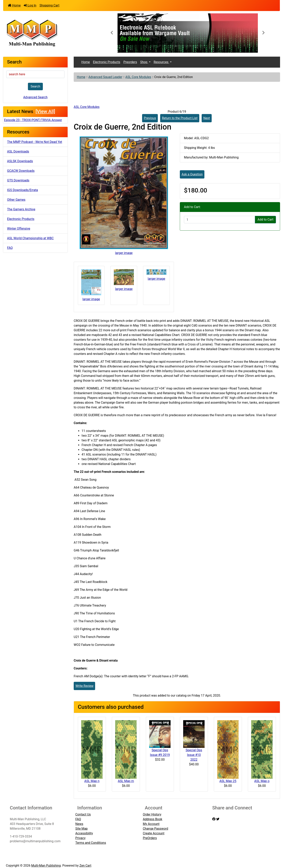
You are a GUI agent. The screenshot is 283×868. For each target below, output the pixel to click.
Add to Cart (265, 220)
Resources (161, 62)
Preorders (130, 62)
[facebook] (214, 819)
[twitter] (218, 819)
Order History (152, 814)
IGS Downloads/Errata (23, 190)
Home (14, 5)
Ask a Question (192, 174)
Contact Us (83, 814)
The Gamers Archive (21, 209)
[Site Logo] (49, 33)
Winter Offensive (19, 229)
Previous (150, 118)
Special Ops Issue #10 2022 (194, 755)
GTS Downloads (18, 180)
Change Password (156, 829)
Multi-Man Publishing (46, 866)
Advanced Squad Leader (105, 77)
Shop (144, 62)
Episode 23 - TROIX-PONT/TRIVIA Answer (33, 120)
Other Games (16, 200)
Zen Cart (85, 866)
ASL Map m (126, 781)
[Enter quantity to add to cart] (220, 220)
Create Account (154, 833)
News (79, 824)
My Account (151, 824)
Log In (30, 5)
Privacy (80, 838)
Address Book (153, 819)
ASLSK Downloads (20, 161)
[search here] (35, 74)
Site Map (81, 829)
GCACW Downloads (21, 171)
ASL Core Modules (138, 77)
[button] (112, 33)
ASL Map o (262, 781)
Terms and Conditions (91, 843)
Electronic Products (21, 219)
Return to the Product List (180, 118)
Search (35, 86)
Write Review (84, 686)
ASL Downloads (18, 151)
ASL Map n (92, 781)
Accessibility (84, 833)
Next (207, 118)
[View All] (45, 111)
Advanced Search (35, 97)
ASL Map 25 (228, 781)
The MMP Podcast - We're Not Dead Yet (35, 142)
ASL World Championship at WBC (30, 238)
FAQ (10, 248)
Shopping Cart (49, 5)
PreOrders (150, 838)
